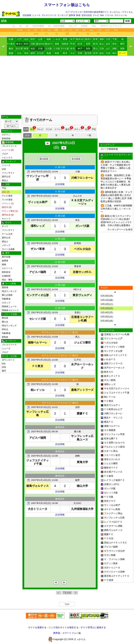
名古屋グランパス (113, 472)
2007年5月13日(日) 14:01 (45, 407)
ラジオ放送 (7, 200)
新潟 (95, 44)
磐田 (123, 44)
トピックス (7, 158)
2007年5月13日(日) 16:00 (45, 503)
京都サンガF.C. (112, 484)
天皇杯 (84, 26)
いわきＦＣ (110, 359)
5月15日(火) (107, 317)
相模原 (65, 44)
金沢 (108, 44)
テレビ (96, 15)
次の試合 (76, 159)
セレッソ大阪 (111, 493)
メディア (6, 245)
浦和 (102, 39)
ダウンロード (8, 360)
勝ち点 (5, 322)
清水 (115, 44)
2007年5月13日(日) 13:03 (45, 243)
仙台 (26, 39)
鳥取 (88, 49)
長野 (88, 44)
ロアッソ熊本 (111, 563)
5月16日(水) (107, 321)
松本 (80, 44)
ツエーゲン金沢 (112, 455)
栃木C (88, 39)
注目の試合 (87, 15)
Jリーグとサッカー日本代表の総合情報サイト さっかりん (93, 12)
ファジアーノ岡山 (113, 513)
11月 (99, 30)
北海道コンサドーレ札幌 (117, 334)
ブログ (5, 154)
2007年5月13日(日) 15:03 (45, 196)
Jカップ (73, 26)
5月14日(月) (107, 312)
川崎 (33, 44)
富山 (102, 44)
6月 (63, 30)
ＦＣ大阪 (109, 497)
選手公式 (6, 177)
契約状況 (6, 272)
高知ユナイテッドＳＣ (116, 543)
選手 (4, 371)
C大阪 (57, 49)
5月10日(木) (107, 296)
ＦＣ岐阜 (109, 476)
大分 (73, 53)
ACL (94, 26)
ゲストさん (128, 12)
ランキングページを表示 (120, 230)
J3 (27, 26)
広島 (102, 49)
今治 (19, 53)
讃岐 (115, 49)
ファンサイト (8, 173)
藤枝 (11, 49)
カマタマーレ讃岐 (113, 526)
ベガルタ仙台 (111, 343)
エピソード (7, 268)
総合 (102, 53)
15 (88, 34)
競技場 (5, 287)
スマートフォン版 (72, 633)
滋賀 (33, 49)
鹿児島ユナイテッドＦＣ (117, 576)
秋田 (33, 39)
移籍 (78, 15)
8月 (77, 30)
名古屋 (19, 49)
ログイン (6, 135)
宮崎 (80, 53)
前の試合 (44, 159)
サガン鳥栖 (110, 555)
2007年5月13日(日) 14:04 (45, 172)
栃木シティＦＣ (112, 376)
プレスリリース (49, 15)
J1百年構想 (38, 26)
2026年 (19, 30)
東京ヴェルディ (112, 405)
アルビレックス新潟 (114, 447)
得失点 (5, 329)
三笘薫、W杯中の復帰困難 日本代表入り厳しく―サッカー (116, 209)
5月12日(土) (107, 304)
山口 (108, 49)
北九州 (40, 53)
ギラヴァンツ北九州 (114, 551)
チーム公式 (7, 234)
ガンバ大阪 (110, 488)
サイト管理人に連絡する (93, 627)
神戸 (80, 49)
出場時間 (6, 276)
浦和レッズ (110, 384)
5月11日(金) (107, 300)
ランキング (63, 15)
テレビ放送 (7, 196)
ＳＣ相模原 (110, 430)
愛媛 (11, 53)
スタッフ (6, 303)
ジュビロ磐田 (111, 463)
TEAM (67, 593)
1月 (29, 30)
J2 (20, 26)
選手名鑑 (6, 257)
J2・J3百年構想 (56, 26)
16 (98, 34)
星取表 (5, 337)
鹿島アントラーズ (113, 363)
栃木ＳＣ (109, 372)
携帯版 (57, 633)
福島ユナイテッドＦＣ (116, 355)
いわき (57, 39)
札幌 (11, 39)
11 (46, 34)
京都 (40, 49)
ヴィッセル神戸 (112, 505)
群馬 (95, 39)
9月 (84, 30)
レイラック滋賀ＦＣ (114, 480)
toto (102, 15)
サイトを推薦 (8, 249)
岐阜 (26, 49)
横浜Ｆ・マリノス (113, 418)
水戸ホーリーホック (114, 368)
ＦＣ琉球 (109, 580)
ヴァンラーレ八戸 (113, 338)
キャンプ (6, 219)
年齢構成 (6, 299)
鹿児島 (88, 53)
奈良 (73, 49)
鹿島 (65, 39)
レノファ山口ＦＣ (113, 522)
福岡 (33, 53)
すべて (122, 53)
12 (57, 34)
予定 (116, 30)
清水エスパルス (112, 459)
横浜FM (40, 44)
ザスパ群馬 (110, 380)
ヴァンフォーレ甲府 (114, 434)
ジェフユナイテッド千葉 (117, 393)
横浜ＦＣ (109, 422)
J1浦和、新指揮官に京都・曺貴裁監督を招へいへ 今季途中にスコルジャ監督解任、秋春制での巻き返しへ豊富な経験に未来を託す (117, 182)
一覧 (89, 135)
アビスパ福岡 (111, 547)
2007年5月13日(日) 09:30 (45, 432)
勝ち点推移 (7, 295)
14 (77, 34)
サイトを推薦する (37, 627)
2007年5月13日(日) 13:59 (45, 337)
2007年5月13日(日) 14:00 (45, 360)
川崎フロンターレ (113, 413)
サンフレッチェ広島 (114, 518)
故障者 (72, 15)
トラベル (109, 15)
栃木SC (80, 39)
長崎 (57, 53)
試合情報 (60, 184)
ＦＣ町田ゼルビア (113, 409)
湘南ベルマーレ (112, 426)
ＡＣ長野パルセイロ (114, 443)
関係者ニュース (9, 306)
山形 (40, 39)
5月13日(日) (107, 308)
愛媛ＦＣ (109, 534)
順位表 (5, 318)
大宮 (108, 39)
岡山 (95, 49)
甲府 (73, 44)
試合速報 (27, 15)
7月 (70, 30)
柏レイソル (110, 397)
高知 (26, 53)
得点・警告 (7, 280)
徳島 (123, 49)
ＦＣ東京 (109, 401)
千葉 (115, 39)
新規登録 (6, 138)
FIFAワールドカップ (111, 26)
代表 (108, 53)
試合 (4, 169)
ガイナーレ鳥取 (112, 509)
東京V (19, 44)
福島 (49, 39)
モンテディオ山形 (113, 351)
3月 (42, 30)
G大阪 (49, 49)
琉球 (95, 53)
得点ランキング (9, 291)
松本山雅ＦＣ (111, 438)
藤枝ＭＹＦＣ (111, 468)
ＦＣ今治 (109, 538)
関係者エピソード (10, 310)
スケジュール (121, 15)
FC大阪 (65, 49)
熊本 (65, 53)
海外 (115, 53)
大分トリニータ (112, 568)
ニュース (36, 15)
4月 (49, 30)
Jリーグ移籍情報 (109, 149)
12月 (107, 30)
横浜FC (49, 44)
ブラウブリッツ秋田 (114, 347)
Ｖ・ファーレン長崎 (114, 559)
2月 (36, 30)
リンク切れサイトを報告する (63, 627)
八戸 (19, 39)
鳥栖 (49, 53)
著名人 (5, 180)
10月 (91, 30)
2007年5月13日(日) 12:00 (45, 456)
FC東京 (11, 44)
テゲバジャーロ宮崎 (114, 572)
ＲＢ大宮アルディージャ (117, 388)
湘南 (57, 44)
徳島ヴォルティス (113, 530)
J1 (14, 26)
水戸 (73, 39)
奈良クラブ (110, 501)
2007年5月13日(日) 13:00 (45, 480)
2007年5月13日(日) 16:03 (45, 220)
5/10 (36, 34)
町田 (26, 44)
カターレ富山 (111, 451)
